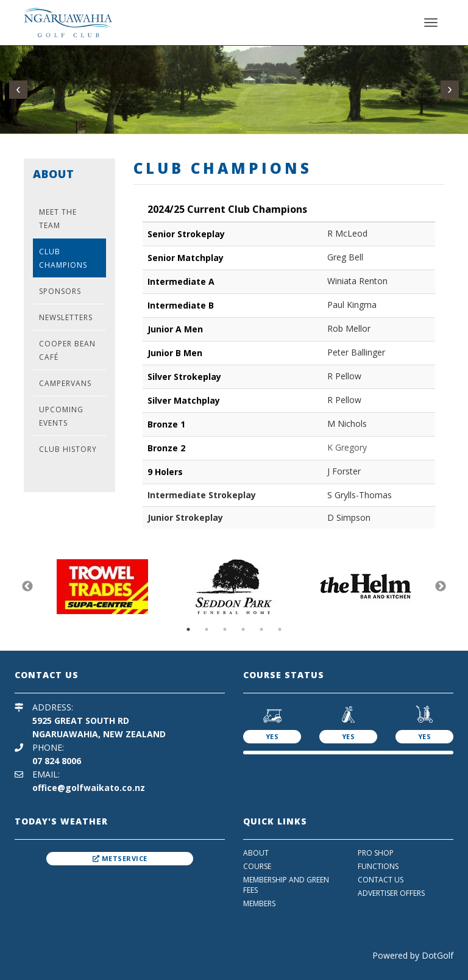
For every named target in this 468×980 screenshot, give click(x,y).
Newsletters (66, 317)
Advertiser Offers (391, 893)
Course (257, 866)
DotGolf (438, 955)
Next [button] (441, 587)
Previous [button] (27, 587)
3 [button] (225, 629)
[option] (102, 587)
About (256, 853)
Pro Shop (376, 853)
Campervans (65, 383)
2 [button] (207, 629)
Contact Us (381, 880)
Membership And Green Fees (286, 885)
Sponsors (60, 291)
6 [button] (280, 629)
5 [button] (261, 629)
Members (259, 903)
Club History (68, 449)
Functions (378, 866)
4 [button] (243, 629)
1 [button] (188, 629)
